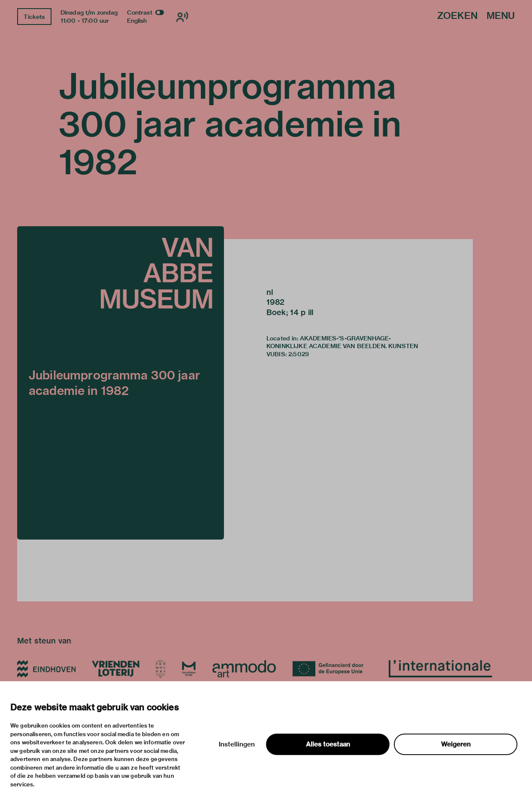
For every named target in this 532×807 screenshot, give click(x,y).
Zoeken (457, 16)
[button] (121, 383)
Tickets (34, 17)
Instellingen (237, 744)
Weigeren (456, 744)
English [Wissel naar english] (137, 21)
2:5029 (299, 354)
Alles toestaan (328, 744)
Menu (501, 16)
